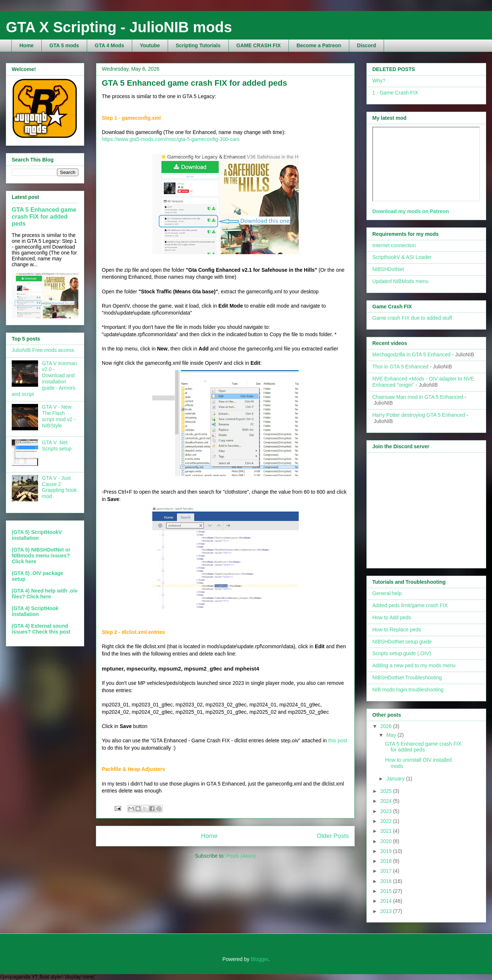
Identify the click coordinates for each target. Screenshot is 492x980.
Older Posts (333, 836)
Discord (366, 45)
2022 (387, 821)
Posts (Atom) (241, 856)
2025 (387, 791)
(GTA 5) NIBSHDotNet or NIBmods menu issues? (41, 553)
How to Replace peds (397, 630)
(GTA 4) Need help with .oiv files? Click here (45, 594)
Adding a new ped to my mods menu (414, 665)
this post (338, 740)
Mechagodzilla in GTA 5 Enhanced (411, 354)
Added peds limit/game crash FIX (410, 605)
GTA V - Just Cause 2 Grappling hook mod (59, 487)
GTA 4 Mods (109, 45)
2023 (387, 811)
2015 (387, 891)
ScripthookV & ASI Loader (402, 257)
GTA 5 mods (64, 45)
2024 (387, 801)
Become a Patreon (319, 45)
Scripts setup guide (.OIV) (402, 653)
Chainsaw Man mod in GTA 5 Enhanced (418, 397)
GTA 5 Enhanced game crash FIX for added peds (194, 83)
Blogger (259, 959)
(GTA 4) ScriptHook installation (35, 611)
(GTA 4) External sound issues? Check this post (41, 629)
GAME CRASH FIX (259, 45)
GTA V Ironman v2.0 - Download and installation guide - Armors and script (44, 379)
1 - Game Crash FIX (395, 93)
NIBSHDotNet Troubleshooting (407, 678)
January (396, 779)
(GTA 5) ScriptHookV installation (37, 535)
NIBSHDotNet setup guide (402, 642)
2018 (387, 861)
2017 (387, 871)
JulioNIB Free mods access (43, 350)
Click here (24, 561)
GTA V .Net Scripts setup (57, 446)
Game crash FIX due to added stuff (412, 318)
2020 (387, 841)
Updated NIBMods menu (400, 281)
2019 (387, 851)
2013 (387, 911)
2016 (387, 881)
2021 (387, 831)
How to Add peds (392, 617)
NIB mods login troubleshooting (408, 690)
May (392, 735)
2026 (387, 726)
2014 (387, 901)
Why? (379, 81)
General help (387, 593)
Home (27, 45)
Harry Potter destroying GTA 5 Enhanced (419, 415)
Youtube (150, 45)
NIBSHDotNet (388, 269)
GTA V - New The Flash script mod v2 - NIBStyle (59, 416)
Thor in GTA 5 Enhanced (400, 367)
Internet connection (394, 245)
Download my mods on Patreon (411, 211)
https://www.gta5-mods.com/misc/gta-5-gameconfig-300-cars (171, 139)
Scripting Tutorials (198, 45)
